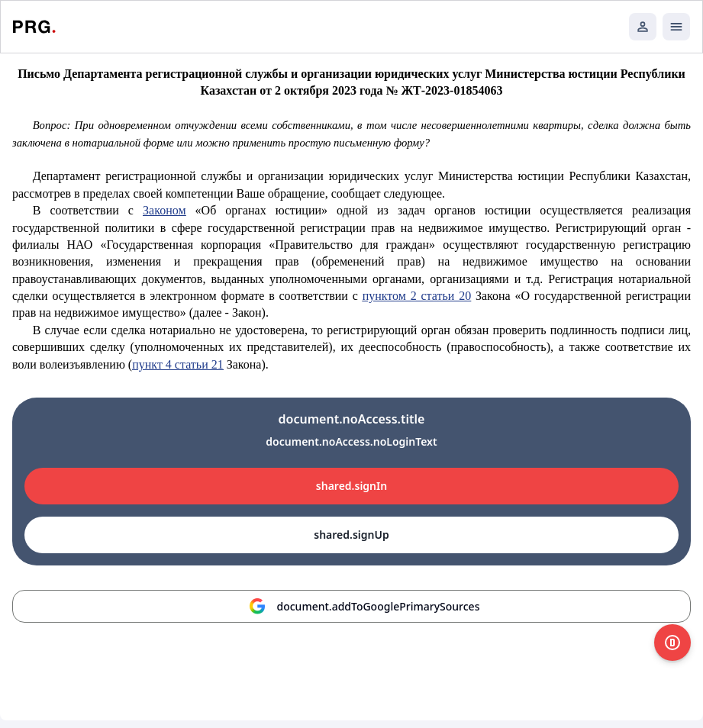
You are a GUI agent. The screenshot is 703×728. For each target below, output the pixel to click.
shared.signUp (351, 535)
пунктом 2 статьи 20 (417, 296)
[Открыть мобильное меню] (676, 27)
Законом (164, 210)
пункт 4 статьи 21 (178, 364)
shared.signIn (351, 486)
